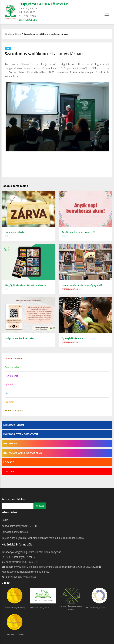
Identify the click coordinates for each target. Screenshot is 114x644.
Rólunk (5, 520)
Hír (8, 48)
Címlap (9, 34)
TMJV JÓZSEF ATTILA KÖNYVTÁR (43, 4)
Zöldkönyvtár (12, 367)
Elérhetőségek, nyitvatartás (19, 577)
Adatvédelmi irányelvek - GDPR (19, 526)
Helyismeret (11, 376)
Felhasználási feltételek (15, 532)
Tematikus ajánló (14, 411)
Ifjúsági (9, 384)
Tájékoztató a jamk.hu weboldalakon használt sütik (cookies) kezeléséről (43, 538)
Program (9, 402)
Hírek (18, 34)
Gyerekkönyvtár (70, 289)
